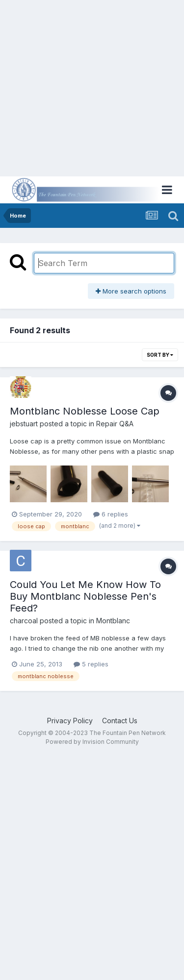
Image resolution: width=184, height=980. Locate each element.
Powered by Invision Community (92, 742)
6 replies (111, 514)
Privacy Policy (70, 721)
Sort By (160, 355)
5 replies (91, 664)
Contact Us (120, 721)
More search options (131, 291)
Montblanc (113, 621)
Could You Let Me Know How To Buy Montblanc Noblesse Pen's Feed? (85, 596)
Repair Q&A (115, 424)
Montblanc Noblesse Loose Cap (85, 411)
